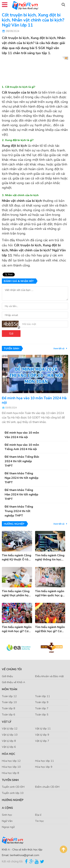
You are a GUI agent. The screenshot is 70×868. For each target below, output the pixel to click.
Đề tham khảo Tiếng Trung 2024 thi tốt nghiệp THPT (19, 511)
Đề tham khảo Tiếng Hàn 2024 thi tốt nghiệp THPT (21, 495)
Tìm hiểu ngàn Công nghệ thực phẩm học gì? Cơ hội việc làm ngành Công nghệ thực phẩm (16, 593)
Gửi (11, 334)
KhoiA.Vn (23, 240)
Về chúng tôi (12, 669)
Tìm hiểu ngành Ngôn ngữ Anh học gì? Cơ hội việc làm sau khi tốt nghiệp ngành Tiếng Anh (17, 629)
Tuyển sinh (10, 780)
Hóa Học (8, 754)
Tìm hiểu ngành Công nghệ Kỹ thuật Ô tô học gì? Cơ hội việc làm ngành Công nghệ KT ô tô (17, 558)
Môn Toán (10, 689)
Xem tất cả (61, 348)
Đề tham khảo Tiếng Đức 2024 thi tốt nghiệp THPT (22, 461)
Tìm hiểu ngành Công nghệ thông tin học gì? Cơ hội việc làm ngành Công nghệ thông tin (50, 558)
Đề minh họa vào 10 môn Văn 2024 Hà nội (22, 435)
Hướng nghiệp (13, 800)
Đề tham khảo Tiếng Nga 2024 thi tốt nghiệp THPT (22, 478)
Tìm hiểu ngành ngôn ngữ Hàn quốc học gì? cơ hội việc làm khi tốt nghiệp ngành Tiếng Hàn (50, 593)
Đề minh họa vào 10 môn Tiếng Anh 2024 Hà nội (22, 447)
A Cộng (7, 808)
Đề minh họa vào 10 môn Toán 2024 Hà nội (34, 400)
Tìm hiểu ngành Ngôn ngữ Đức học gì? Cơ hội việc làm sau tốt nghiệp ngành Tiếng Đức (50, 629)
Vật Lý (7, 722)
